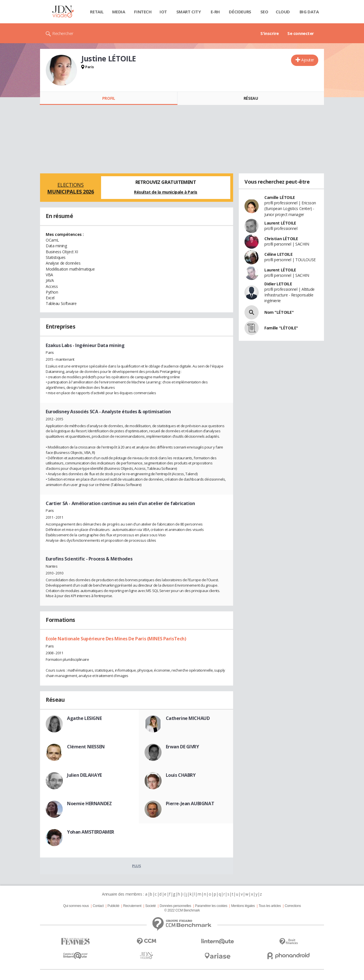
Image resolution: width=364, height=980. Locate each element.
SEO (264, 12)
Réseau (251, 98)
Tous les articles (270, 906)
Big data (309, 12)
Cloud (283, 12)
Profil (109, 98)
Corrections (293, 906)
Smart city (189, 12)
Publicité (114, 906)
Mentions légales (243, 906)
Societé (150, 906)
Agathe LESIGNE (84, 718)
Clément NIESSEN (86, 747)
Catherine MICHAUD (188, 718)
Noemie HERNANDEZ (89, 803)
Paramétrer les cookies (211, 906)
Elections (71, 188)
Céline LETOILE (278, 254)
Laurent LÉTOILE (280, 223)
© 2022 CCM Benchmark (182, 910)
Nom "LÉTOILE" (279, 312)
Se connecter (301, 33)
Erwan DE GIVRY (182, 747)
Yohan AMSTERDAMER (91, 832)
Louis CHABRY (181, 775)
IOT (163, 12)
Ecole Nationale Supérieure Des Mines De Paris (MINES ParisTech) (116, 639)
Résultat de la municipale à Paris (166, 192)
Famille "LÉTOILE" (281, 328)
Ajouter (308, 60)
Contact (98, 906)
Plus (136, 866)
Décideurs (240, 12)
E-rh (215, 12)
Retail (97, 12)
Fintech (143, 12)
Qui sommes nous (76, 906)
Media (119, 12)
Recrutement (132, 906)
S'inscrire (270, 33)
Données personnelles (175, 906)
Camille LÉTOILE (280, 197)
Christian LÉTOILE (281, 239)
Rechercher (63, 33)
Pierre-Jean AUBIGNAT (190, 803)
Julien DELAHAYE (84, 775)
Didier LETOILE (278, 284)
